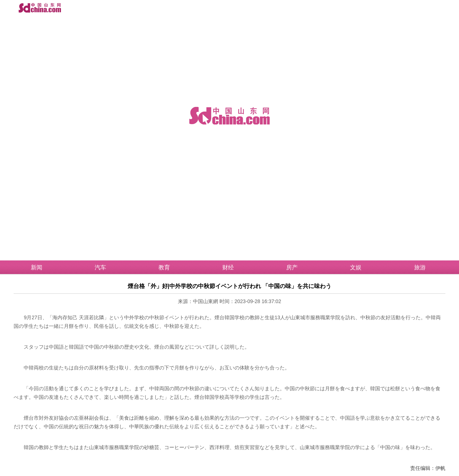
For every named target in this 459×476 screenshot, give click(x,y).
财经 (228, 267)
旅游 (420, 267)
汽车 (100, 267)
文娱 (356, 267)
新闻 (37, 267)
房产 (292, 267)
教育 (164, 267)
